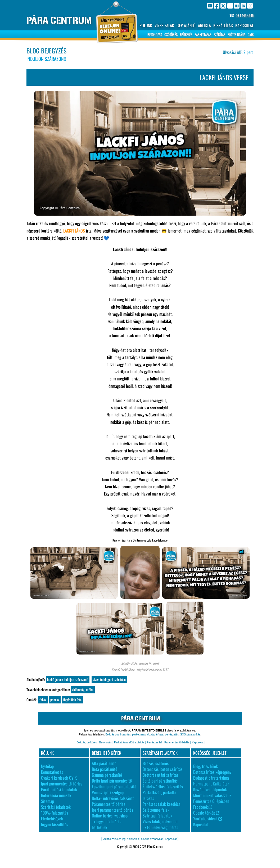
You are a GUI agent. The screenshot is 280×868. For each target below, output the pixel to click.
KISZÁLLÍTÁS (223, 25)
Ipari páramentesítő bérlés (62, 784)
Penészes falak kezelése (162, 804)
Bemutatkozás (52, 772)
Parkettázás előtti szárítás (129, 742)
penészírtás (172, 735)
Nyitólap (47, 766)
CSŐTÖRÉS (171, 34)
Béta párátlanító (105, 769)
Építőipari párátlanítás (160, 781)
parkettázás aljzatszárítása (148, 735)
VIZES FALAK (164, 25)
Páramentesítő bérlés (177, 742)
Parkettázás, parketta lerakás (159, 795)
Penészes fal (154, 742)
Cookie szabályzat (152, 839)
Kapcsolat (198, 742)
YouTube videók (207, 819)
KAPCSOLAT (244, 25)
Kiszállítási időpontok (210, 789)
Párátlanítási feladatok (59, 789)
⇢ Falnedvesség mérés (160, 827)
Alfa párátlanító (104, 763)
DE (250, 6)
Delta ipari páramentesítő (112, 781)
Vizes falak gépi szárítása (109, 680)
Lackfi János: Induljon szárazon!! (68, 680)
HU (237, 6)
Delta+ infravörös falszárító (113, 798)
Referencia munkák (56, 795)
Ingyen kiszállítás (55, 824)
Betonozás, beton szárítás (162, 769)
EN (243, 6)
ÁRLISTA (204, 25)
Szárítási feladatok (56, 807)
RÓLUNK (146, 25)
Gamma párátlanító (107, 775)
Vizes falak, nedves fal (160, 821)
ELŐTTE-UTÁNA (236, 34)
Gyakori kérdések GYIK (59, 778)
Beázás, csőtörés (87, 742)
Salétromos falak (156, 810)
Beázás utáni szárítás (118, 735)
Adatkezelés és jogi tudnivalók (121, 839)
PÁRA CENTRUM (59, 21)
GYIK (251, 34)
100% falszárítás (55, 813)
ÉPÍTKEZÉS (186, 34)
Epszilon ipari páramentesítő (114, 787)
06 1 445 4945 (245, 15)
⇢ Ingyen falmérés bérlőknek (107, 824)
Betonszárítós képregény (212, 772)
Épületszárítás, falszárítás (163, 787)
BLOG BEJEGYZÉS (46, 51)
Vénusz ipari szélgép (108, 792)
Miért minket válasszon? (212, 795)
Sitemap (48, 801)
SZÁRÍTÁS (219, 34)
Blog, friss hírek (206, 766)
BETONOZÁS (155, 34)
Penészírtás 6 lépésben (211, 801)
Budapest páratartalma (211, 778)
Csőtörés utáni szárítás (161, 775)
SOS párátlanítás (190, 735)
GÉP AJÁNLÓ (186, 25)
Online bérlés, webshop (110, 816)
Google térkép (206, 813)
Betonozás (105, 742)
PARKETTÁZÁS (203, 34)
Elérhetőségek (52, 819)
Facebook (203, 807)
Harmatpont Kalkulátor (211, 784)
